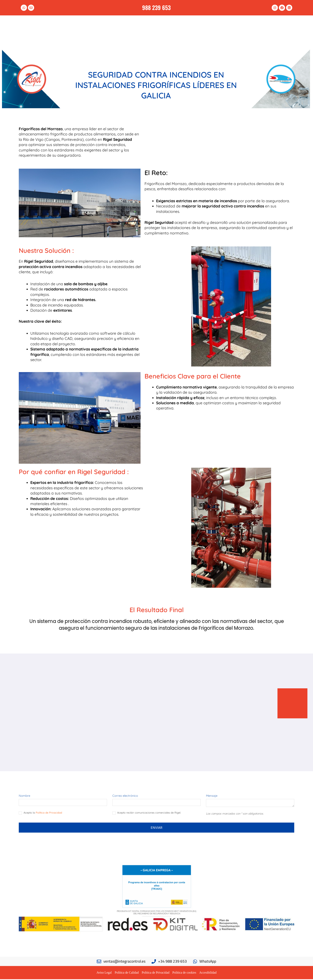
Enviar (156, 828)
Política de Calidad (126, 973)
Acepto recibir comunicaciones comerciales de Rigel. (147, 814)
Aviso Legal (104, 973)
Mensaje (212, 796)
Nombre (24, 796)
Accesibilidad (208, 973)
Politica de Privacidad (156, 973)
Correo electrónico (125, 796)
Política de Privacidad (49, 813)
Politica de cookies (185, 973)
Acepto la (40, 814)
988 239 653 (156, 7)
